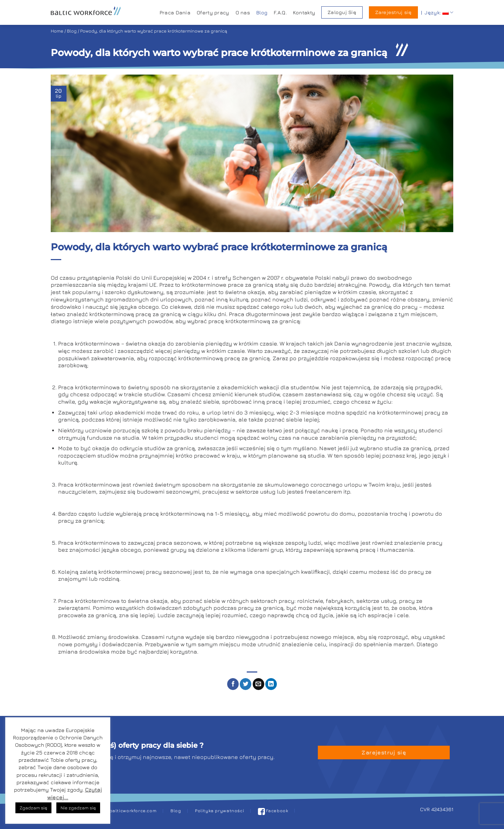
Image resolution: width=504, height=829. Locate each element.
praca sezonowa (179, 543)
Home (57, 31)
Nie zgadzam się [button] (78, 808)
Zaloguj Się (342, 12)
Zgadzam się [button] (33, 808)
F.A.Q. (280, 12)
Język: (439, 12)
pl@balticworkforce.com (129, 811)
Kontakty (304, 12)
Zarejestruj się (394, 12)
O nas (243, 12)
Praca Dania (175, 12)
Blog (262, 12)
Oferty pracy (213, 12)
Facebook (273, 811)
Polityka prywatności (219, 811)
